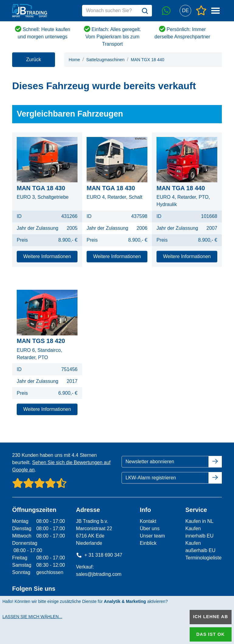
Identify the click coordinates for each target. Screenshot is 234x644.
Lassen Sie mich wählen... (32, 617)
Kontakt (148, 521)
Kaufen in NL (200, 521)
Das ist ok (211, 634)
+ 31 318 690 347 (99, 555)
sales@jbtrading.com (99, 574)
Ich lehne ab (210, 617)
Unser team (152, 536)
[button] (185, 11)
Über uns (150, 528)
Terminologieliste (203, 558)
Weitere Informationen (47, 256)
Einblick (148, 543)
